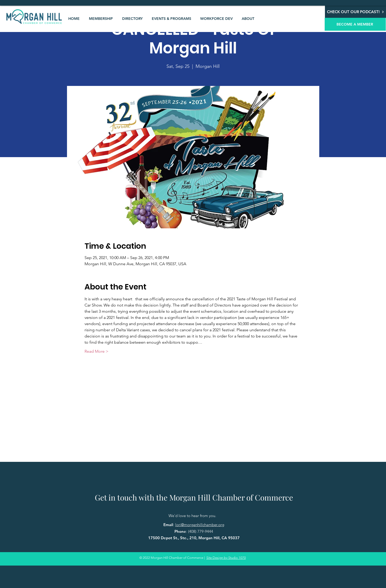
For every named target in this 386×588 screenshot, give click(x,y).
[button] (101, 19)
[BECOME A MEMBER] (355, 24)
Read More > (96, 351)
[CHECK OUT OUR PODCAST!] (355, 12)
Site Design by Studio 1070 (226, 558)
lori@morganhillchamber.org (200, 525)
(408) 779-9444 (201, 531)
